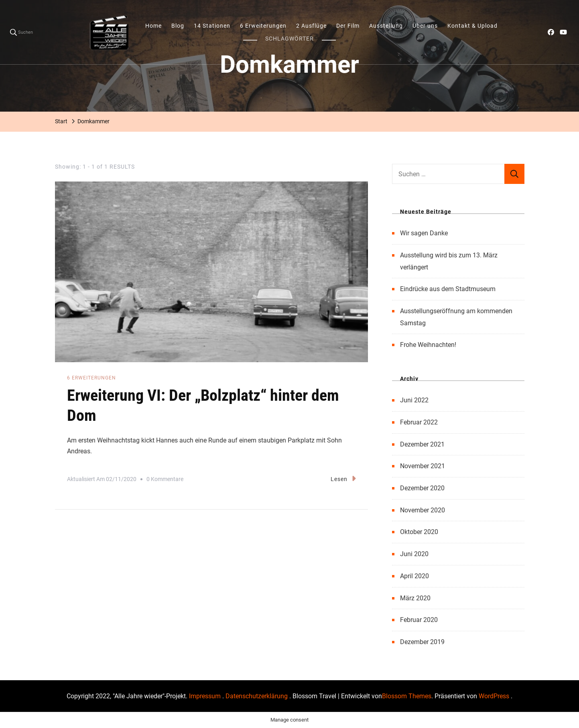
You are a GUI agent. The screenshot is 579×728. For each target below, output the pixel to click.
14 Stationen (212, 26)
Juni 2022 (414, 400)
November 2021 (423, 466)
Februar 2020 (419, 620)
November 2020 (423, 510)
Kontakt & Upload (472, 26)
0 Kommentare (165, 479)
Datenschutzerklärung (257, 696)
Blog (178, 26)
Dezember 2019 (422, 642)
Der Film (348, 26)
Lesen (343, 478)
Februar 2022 (419, 422)
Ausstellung (386, 26)
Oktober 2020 (419, 532)
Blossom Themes (407, 696)
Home (153, 26)
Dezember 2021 (422, 444)
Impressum (206, 696)
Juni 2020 (414, 554)
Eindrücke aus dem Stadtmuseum (448, 289)
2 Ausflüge (311, 26)
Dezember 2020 (422, 488)
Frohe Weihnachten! (428, 345)
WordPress (494, 696)
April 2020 (414, 576)
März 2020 (415, 598)
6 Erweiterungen (263, 26)
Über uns (425, 26)
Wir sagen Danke (424, 233)
